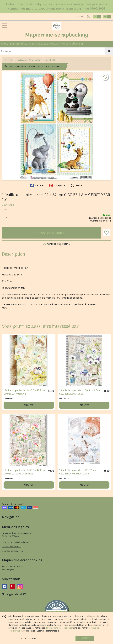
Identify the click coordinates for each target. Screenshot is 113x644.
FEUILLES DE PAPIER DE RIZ (29, 60)
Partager (37, 185)
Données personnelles (12, 551)
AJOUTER (29, 405)
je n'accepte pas (28, 638)
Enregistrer (57, 185)
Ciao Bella (50, 60)
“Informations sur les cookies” (59, 628)
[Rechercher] (109, 51)
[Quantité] (8, 218)
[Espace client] (89, 17)
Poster (77, 185)
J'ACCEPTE (85, 638)
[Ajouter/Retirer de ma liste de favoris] (107, 233)
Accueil (8, 60)
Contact (81, 16)
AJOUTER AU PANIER (51, 233)
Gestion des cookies (11, 546)
